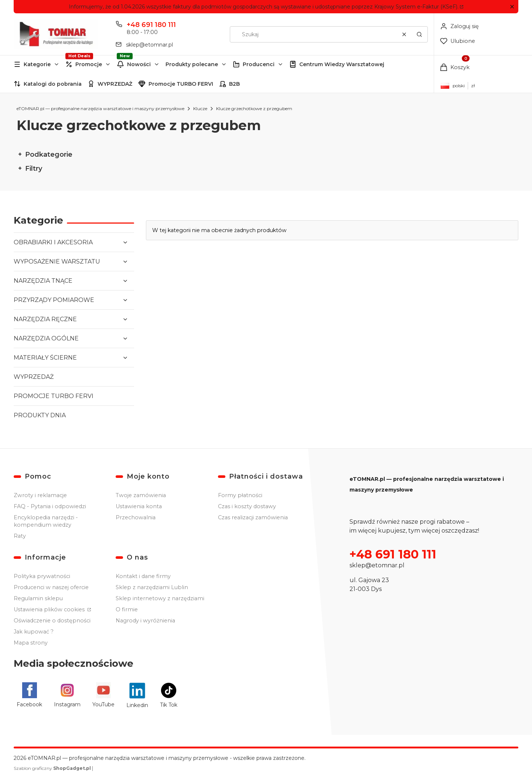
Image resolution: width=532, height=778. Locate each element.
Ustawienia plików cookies (50, 609)
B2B (234, 84)
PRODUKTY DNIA (40, 415)
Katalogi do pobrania (53, 84)
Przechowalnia (136, 517)
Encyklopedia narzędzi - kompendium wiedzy (46, 521)
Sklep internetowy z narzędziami (160, 598)
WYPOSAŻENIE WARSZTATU (57, 261)
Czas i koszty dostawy (247, 506)
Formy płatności (240, 495)
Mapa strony (31, 643)
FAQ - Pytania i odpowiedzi (50, 506)
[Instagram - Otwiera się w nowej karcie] (67, 695)
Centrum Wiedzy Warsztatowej (342, 64)
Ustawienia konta (139, 506)
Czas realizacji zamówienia (253, 517)
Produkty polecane (192, 64)
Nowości (139, 64)
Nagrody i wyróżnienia (145, 621)
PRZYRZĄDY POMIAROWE (54, 300)
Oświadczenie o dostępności (52, 621)
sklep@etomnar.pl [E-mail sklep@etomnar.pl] (149, 45)
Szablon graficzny (53, 768)
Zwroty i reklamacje (40, 495)
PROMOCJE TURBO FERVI (54, 396)
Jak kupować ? (34, 632)
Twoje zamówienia (141, 495)
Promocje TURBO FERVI (181, 84)
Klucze (200, 108)
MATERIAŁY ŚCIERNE (45, 358)
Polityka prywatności (42, 576)
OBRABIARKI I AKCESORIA (53, 242)
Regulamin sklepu (38, 598)
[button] (512, 7)
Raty (20, 536)
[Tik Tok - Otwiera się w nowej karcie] (169, 695)
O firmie (127, 609)
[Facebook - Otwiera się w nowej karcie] (29, 695)
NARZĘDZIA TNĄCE (43, 281)
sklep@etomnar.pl (377, 565)
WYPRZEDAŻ (115, 84)
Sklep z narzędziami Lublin (152, 587)
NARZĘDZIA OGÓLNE (46, 338)
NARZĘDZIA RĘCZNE (45, 319)
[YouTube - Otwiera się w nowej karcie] (103, 695)
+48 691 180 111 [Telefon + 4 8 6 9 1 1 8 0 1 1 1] (151, 25)
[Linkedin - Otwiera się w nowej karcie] (137, 695)
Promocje (89, 64)
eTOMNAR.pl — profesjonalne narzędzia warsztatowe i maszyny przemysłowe (100, 108)
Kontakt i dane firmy (143, 576)
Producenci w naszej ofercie (51, 587)
